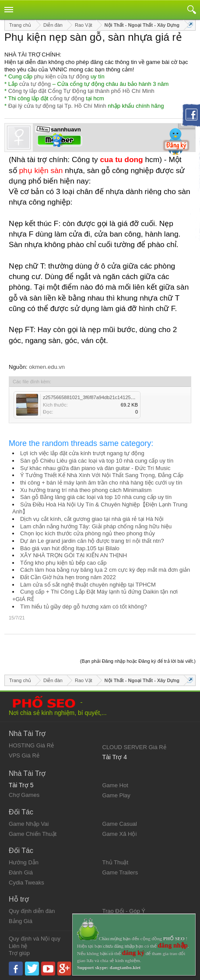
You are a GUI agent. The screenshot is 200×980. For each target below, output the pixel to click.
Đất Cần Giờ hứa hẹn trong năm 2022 (68, 577)
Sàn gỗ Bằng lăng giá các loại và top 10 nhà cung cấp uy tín (96, 497)
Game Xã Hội (120, 834)
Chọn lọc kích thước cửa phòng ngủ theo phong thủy (88, 533)
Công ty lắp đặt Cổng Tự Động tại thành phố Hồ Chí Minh (81, 91)
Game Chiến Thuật (33, 834)
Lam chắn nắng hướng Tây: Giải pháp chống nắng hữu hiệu (96, 526)
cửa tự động (35, 84)
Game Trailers (120, 872)
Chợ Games (24, 795)
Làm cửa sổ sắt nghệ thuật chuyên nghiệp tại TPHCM (88, 585)
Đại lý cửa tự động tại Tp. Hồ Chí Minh (57, 106)
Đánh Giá (21, 872)
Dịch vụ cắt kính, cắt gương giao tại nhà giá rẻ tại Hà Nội (92, 519)
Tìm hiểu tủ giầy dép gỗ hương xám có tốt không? (84, 607)
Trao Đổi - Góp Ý (124, 911)
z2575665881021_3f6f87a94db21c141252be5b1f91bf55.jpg (107, 397)
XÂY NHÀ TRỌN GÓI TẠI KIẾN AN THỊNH (74, 555)
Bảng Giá (21, 921)
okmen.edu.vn (47, 367)
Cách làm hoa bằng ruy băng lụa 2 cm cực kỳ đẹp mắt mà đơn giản (105, 570)
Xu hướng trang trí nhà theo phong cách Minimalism (86, 490)
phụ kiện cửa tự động (62, 76)
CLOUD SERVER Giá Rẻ (134, 747)
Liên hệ (18, 946)
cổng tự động (67, 98)
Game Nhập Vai (29, 824)
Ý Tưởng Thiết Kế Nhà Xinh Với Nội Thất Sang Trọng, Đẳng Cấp (102, 475)
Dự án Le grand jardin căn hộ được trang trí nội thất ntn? (92, 541)
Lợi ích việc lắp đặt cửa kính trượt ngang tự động (82, 453)
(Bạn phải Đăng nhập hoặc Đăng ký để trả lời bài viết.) (138, 661)
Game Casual (120, 824)
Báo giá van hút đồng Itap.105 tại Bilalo (70, 548)
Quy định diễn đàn (32, 911)
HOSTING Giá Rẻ (31, 745)
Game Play (116, 795)
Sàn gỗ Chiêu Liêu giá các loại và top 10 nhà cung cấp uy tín (97, 461)
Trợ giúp (19, 953)
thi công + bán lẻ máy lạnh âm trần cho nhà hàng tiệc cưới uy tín (101, 483)
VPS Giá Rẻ (24, 755)
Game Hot (115, 785)
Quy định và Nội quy (35, 939)
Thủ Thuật (116, 862)
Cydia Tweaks (26, 883)
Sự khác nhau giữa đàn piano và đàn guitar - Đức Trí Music (95, 468)
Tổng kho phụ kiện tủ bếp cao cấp (63, 563)
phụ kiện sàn (41, 170)
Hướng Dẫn (24, 862)
